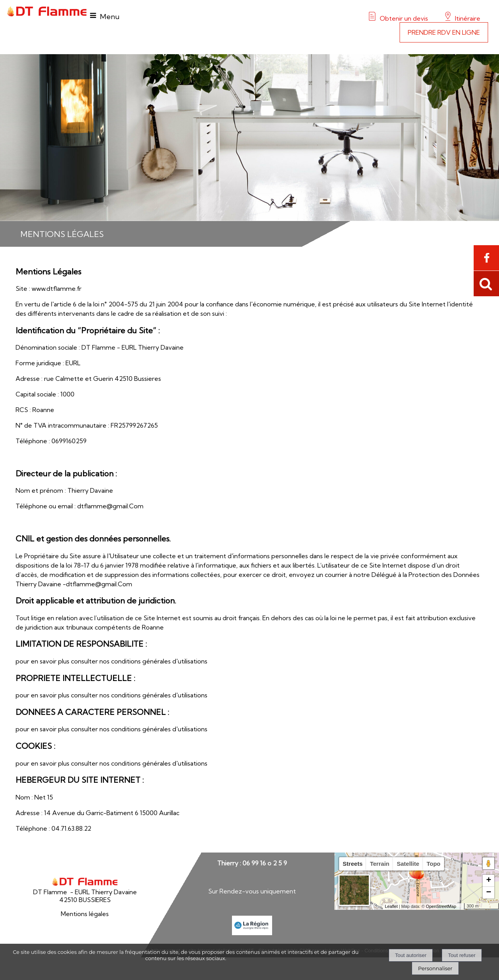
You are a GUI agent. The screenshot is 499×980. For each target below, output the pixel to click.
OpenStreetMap (441, 906)
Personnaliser (435, 968)
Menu (110, 17)
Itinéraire (467, 18)
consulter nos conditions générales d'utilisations (139, 661)
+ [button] (489, 881)
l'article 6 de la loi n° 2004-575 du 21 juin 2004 (118, 304)
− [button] (489, 893)
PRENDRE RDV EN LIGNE (444, 32)
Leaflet (391, 906)
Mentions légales (85, 914)
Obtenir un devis (404, 18)
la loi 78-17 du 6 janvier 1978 (100, 565)
